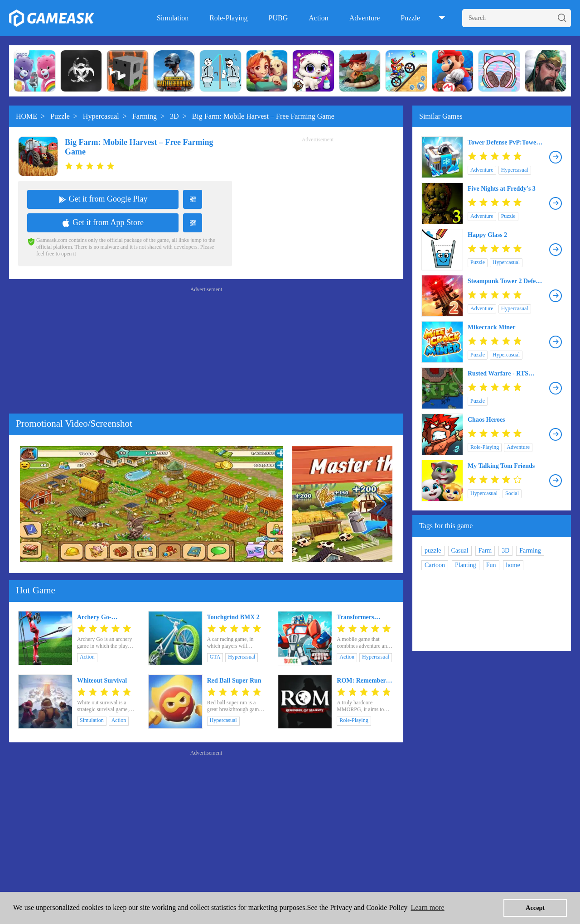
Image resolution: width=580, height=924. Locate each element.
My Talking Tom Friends (501, 466)
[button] (382, 504)
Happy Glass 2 (487, 235)
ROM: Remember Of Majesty (361, 681)
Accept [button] (535, 908)
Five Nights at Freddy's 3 (502, 189)
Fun (491, 565)
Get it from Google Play (103, 199)
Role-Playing (228, 18)
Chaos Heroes (486, 420)
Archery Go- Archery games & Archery (101, 617)
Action (319, 18)
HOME (27, 116)
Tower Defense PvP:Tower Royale (503, 143)
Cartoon (435, 565)
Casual (460, 551)
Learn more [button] (427, 907)
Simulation (173, 18)
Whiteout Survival (102, 681)
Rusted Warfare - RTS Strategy (498, 374)
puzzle (433, 551)
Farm (485, 551)
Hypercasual (101, 116)
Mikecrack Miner (491, 327)
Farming (145, 116)
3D (174, 116)
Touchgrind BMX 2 (233, 617)
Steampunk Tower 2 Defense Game (506, 281)
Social (512, 493)
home (513, 565)
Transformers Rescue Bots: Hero (362, 617)
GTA (215, 657)
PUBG (278, 18)
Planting (466, 565)
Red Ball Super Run (234, 681)
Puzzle (410, 18)
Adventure (365, 18)
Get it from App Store (103, 222)
